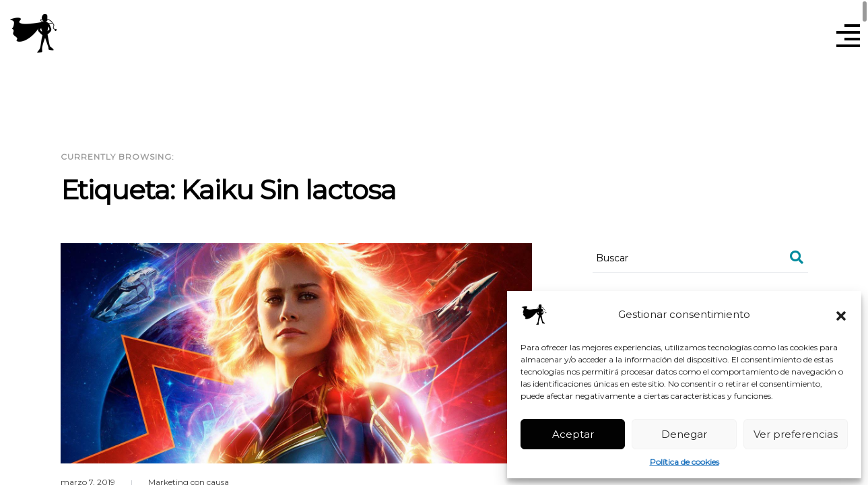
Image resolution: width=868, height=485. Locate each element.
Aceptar (573, 434)
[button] (841, 315)
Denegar (684, 434)
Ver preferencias (796, 434)
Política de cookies (685, 462)
